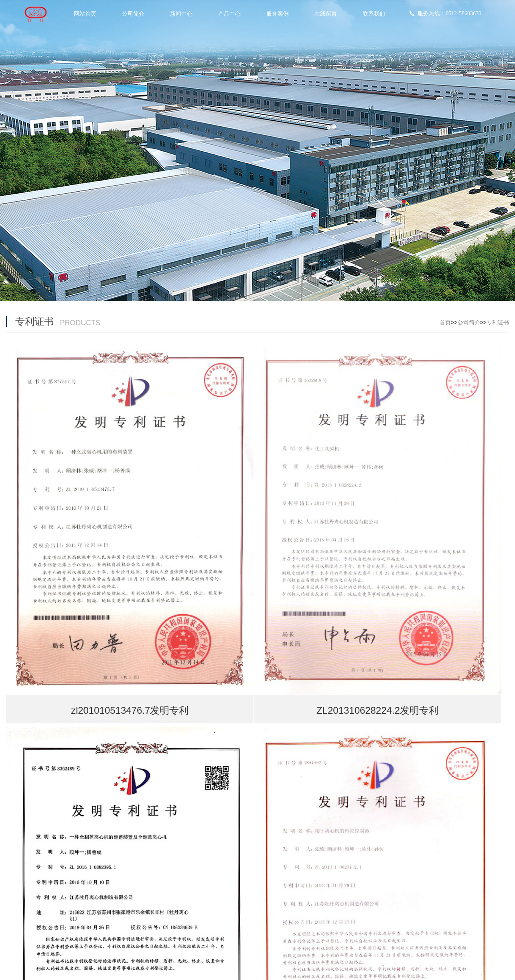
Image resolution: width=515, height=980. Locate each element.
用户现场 (331, 915)
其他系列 (234, 903)
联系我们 (374, 14)
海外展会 (331, 892)
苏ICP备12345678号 (369, 958)
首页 (445, 322)
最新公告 (136, 892)
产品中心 (229, 14)
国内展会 (331, 881)
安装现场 (331, 903)
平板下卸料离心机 (245, 870)
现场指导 (331, 870)
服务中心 (39, 903)
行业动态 (136, 881)
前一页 (248, 771)
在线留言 (326, 14)
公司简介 (133, 14)
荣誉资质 (39, 881)
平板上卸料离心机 (245, 892)
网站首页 (85, 14)
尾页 (347, 771)
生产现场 (39, 870)
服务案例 (278, 14)
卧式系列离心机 (242, 881)
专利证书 (498, 322)
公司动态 (136, 870)
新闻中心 (181, 14)
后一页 (318, 771)
